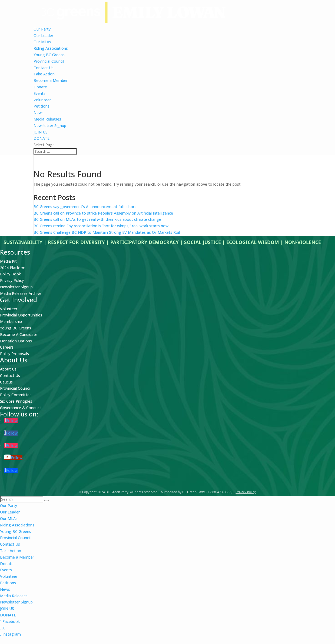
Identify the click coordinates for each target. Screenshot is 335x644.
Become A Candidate (19, 334)
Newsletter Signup (50, 126)
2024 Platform (13, 268)
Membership (11, 321)
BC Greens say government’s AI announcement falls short (85, 207)
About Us (8, 369)
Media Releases (47, 119)
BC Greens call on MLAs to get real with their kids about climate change (97, 219)
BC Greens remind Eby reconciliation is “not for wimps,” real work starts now (101, 226)
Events (39, 93)
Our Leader (43, 36)
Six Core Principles (16, 401)
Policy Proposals (14, 354)
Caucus (6, 382)
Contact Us (44, 68)
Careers (7, 347)
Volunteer (42, 100)
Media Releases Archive (21, 293)
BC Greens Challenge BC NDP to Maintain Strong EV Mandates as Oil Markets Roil (107, 232)
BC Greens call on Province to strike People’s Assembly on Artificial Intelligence (103, 213)
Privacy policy (246, 492)
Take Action (44, 74)
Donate (40, 87)
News (39, 113)
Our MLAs (42, 42)
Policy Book (10, 274)
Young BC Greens (49, 55)
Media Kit (8, 261)
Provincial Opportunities (21, 315)
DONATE (42, 138)
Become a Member (51, 80)
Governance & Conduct (21, 408)
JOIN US (41, 132)
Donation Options (16, 341)
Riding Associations (51, 48)
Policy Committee (16, 395)
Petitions (42, 106)
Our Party (42, 29)
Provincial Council (49, 61)
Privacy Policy (12, 280)
